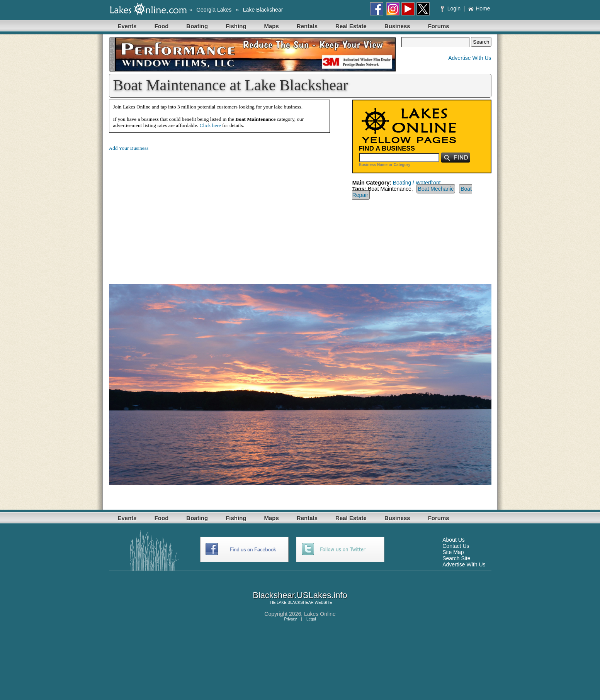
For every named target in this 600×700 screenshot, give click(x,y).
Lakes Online (320, 614)
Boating (197, 26)
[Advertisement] (174, 212)
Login (451, 8)
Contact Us (456, 546)
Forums (439, 26)
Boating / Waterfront (417, 183)
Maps (272, 26)
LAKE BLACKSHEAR (295, 603)
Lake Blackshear (263, 10)
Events (127, 26)
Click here (210, 125)
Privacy (290, 619)
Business (397, 26)
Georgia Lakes (214, 10)
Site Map (453, 552)
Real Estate (351, 26)
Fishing (236, 26)
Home (479, 8)
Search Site (456, 558)
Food (162, 26)
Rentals (307, 26)
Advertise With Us (470, 58)
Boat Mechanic (436, 189)
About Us (454, 540)
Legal (311, 619)
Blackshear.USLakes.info (300, 595)
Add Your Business (129, 148)
